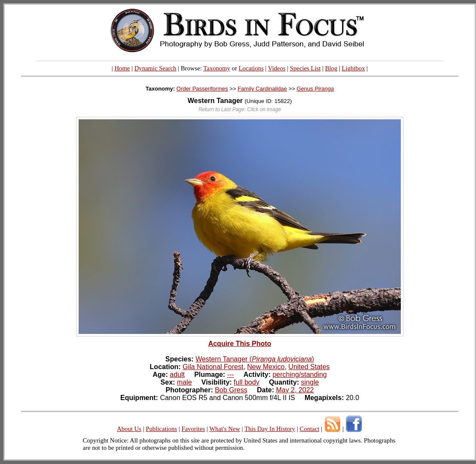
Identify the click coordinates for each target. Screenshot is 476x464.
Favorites (193, 429)
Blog (331, 68)
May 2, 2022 (295, 390)
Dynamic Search (156, 68)
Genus (315, 89)
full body (247, 382)
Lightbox (354, 68)
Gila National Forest (213, 367)
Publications (161, 429)
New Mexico (266, 367)
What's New (225, 429)
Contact (309, 429)
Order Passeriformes (202, 89)
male (185, 382)
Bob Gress (231, 390)
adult (177, 375)
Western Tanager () (255, 359)
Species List (305, 68)
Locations (251, 68)
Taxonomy (217, 68)
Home (122, 68)
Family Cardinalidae (262, 89)
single (310, 382)
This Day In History (270, 429)
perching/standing (299, 375)
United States (309, 367)
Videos (277, 68)
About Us (129, 429)
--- (231, 375)
